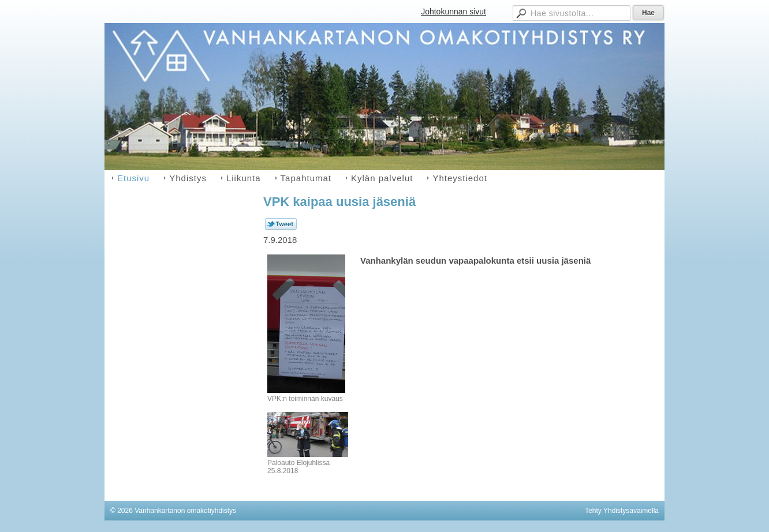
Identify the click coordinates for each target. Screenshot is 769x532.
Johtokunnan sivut (453, 12)
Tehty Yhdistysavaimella (622, 511)
